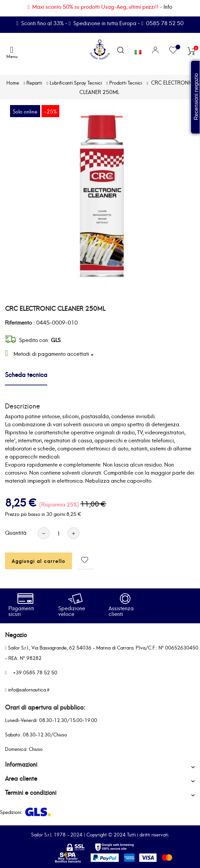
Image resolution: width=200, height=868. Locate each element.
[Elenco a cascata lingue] (138, 51)
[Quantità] (59, 533)
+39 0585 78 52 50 (35, 672)
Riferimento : (20, 322)
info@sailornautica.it (29, 689)
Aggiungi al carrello (39, 561)
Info (168, 6)
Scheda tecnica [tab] (26, 374)
